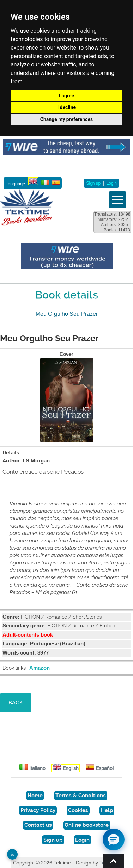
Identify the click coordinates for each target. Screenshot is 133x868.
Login (112, 183)
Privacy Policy (38, 810)
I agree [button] (66, 96)
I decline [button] (66, 107)
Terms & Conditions (81, 796)
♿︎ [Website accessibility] (13, 854)
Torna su (114, 861)
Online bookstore (87, 825)
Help (107, 810)
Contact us (38, 825)
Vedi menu (117, 200)
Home (35, 796)
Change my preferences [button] (66, 119)
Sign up (93, 183)
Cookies (78, 810)
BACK (16, 703)
